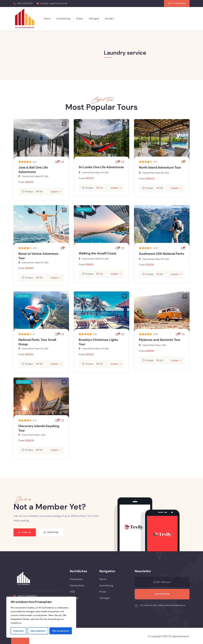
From (21, 182)
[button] (177, 3)
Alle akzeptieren (61, 631)
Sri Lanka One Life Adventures (101, 167)
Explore (54, 192)
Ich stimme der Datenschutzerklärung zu (163, 605)
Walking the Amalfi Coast (97, 253)
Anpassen (18, 631)
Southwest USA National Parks (162, 254)
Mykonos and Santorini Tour (160, 340)
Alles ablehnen (38, 631)
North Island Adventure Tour (160, 167)
